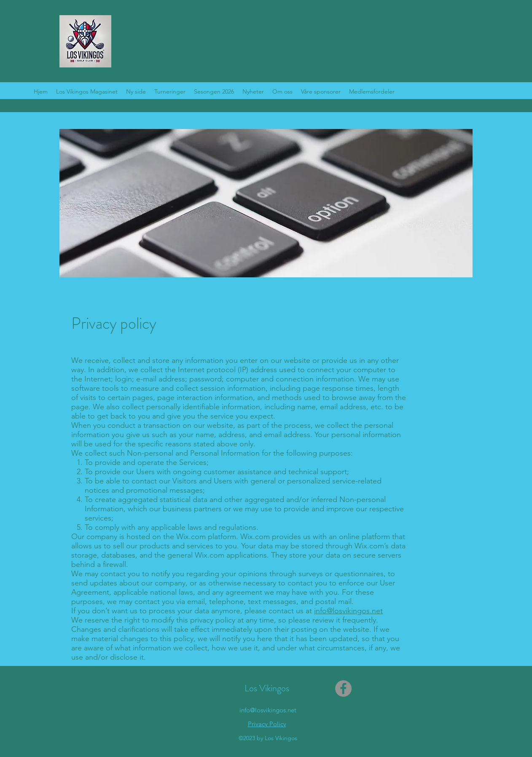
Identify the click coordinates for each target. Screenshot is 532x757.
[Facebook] (343, 689)
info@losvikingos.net (348, 611)
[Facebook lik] (386, 689)
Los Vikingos (267, 688)
